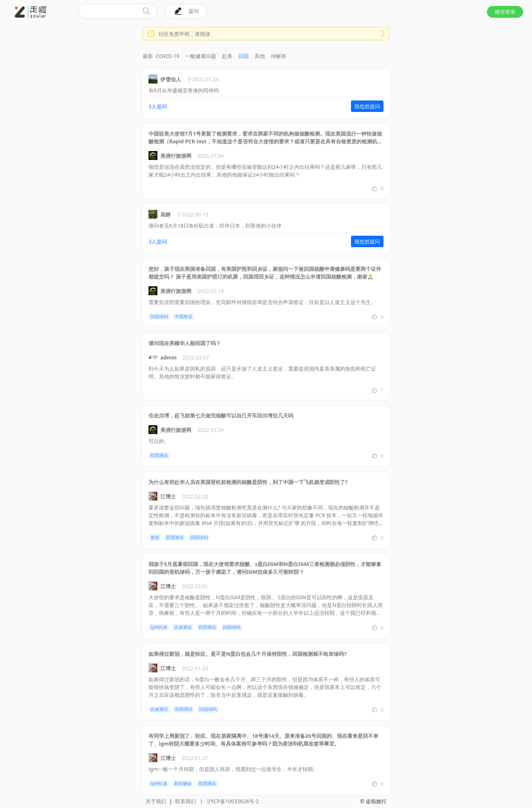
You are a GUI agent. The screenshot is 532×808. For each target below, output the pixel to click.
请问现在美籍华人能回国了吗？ (185, 343)
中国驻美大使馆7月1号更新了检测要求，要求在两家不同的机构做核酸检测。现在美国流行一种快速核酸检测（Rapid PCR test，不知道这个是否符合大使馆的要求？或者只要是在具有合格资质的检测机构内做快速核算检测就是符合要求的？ (265, 138)
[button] (58, 16)
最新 (148, 56)
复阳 (155, 537)
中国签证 (184, 316)
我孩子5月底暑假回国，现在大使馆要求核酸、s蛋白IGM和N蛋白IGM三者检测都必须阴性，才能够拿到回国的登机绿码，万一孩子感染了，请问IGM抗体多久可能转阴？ (265, 568)
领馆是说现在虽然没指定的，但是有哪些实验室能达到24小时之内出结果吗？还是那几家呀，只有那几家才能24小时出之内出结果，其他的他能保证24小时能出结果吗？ (265, 171)
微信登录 (505, 12)
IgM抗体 (159, 627)
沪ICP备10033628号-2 (233, 801)
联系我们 (185, 801)
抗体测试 (183, 627)
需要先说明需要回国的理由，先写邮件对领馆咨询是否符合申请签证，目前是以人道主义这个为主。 (262, 302)
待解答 (279, 56)
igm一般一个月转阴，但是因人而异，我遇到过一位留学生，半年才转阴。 (233, 769)
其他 (260, 56)
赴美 (227, 56)
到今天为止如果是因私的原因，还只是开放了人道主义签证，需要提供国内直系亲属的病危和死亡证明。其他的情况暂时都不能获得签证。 (262, 372)
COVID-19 (168, 56)
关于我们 (156, 801)
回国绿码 (159, 316)
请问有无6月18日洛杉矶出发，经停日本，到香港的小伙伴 (215, 226)
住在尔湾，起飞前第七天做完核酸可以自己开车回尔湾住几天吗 (221, 415)
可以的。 (159, 441)
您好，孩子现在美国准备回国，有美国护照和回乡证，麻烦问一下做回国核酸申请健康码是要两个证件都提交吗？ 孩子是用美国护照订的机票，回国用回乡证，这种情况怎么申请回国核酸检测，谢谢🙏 (265, 273)
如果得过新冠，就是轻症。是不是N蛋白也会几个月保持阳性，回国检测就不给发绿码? (248, 654)
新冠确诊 (183, 783)
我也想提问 (367, 106)
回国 (243, 56)
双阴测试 (159, 455)
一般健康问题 (201, 56)
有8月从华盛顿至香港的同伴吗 (184, 90)
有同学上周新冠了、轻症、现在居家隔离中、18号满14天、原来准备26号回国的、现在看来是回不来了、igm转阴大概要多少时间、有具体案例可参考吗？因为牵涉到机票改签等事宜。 (263, 740)
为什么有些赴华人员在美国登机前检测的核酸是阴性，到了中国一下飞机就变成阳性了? (248, 482)
